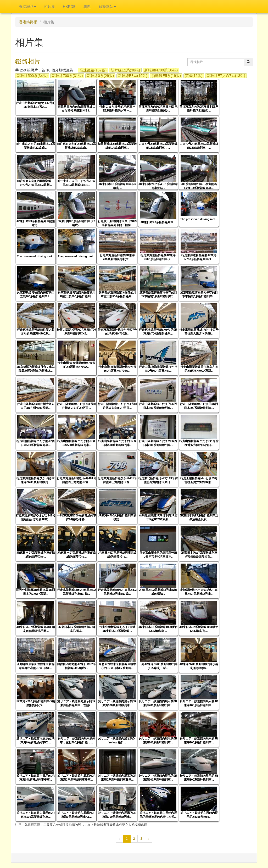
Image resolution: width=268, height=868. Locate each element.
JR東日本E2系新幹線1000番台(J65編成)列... (158, 629)
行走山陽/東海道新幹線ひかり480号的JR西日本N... (158, 369)
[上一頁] (119, 839)
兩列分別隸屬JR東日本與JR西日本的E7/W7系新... (158, 517)
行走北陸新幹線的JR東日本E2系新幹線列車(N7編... (76, 592)
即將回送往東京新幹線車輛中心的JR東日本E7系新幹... (117, 666)
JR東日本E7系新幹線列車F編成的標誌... (76, 629)
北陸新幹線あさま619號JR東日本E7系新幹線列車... (199, 592)
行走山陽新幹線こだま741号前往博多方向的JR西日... (76, 406)
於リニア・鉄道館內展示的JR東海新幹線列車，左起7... (76, 703)
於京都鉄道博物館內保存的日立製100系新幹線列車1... (36, 294)
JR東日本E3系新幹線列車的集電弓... (36, 223)
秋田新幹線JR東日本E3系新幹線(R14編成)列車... (117, 146)
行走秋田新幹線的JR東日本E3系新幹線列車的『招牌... (117, 223)
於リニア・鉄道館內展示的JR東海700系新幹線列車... (158, 703)
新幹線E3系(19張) (133, 76)
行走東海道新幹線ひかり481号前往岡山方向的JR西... (76, 480)
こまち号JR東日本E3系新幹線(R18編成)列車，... (158, 146)
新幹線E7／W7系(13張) (226, 76)
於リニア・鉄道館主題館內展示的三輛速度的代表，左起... (158, 815)
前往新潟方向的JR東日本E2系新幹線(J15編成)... (76, 666)
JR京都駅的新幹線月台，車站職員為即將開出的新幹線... (36, 369)
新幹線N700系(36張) (161, 70)
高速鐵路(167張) (93, 70)
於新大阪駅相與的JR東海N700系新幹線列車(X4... (76, 332)
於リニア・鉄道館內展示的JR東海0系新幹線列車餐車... (36, 778)
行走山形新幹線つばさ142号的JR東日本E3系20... (36, 105)
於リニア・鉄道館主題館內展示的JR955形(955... (199, 815)
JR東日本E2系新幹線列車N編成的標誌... (158, 592)
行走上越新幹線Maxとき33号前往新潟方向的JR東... (199, 480)
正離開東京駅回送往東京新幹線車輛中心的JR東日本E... (36, 666)
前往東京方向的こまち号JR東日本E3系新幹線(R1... (76, 183)
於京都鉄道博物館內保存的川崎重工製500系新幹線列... (77, 294)
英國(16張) (194, 76)
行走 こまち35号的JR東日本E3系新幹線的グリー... (117, 108)
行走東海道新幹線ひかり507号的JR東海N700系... (117, 332)
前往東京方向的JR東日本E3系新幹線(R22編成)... (158, 108)
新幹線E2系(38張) (125, 70)
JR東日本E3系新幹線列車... (158, 222)
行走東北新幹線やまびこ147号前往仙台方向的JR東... (36, 517)
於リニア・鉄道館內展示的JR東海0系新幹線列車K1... (36, 740)
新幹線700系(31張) (67, 76)
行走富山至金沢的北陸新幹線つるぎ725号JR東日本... (158, 555)
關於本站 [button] (107, 7)
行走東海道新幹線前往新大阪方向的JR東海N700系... (36, 332)
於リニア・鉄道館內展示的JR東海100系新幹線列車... (199, 703)
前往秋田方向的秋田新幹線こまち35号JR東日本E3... (77, 108)
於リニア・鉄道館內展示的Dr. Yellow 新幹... (117, 740)
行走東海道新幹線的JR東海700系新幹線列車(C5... (117, 257)
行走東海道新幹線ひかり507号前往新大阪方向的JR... (199, 332)
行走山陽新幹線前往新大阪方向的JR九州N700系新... (36, 406)
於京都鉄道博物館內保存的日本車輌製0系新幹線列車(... (158, 294)
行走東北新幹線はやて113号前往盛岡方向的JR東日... (158, 480)
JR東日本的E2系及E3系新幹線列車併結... (158, 186)
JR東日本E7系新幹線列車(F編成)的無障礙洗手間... (36, 629)
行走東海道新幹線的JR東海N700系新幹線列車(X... (158, 257)
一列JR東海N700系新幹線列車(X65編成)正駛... (158, 666)
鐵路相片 (28, 61)
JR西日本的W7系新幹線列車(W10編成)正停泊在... (199, 555)
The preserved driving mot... (199, 219)
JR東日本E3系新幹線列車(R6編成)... (117, 186)
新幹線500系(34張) (32, 76)
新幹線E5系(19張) (166, 76)
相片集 (49, 7)
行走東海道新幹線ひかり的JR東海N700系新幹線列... (158, 332)
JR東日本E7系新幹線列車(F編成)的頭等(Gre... (36, 555)
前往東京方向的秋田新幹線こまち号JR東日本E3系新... (36, 183)
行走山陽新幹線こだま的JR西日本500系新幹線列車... (158, 406)
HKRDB (69, 7)
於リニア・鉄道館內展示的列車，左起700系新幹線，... (77, 740)
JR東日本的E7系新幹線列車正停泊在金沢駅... (199, 517)
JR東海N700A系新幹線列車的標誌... (117, 517)
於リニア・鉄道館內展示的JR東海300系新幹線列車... (117, 703)
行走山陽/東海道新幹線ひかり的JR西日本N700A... (76, 365)
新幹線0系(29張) (100, 76)
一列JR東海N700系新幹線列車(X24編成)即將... (76, 517)
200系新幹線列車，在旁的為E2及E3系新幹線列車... (199, 186)
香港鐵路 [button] (27, 7)
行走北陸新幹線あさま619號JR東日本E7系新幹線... (117, 629)
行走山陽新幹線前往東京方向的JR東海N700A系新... (199, 369)
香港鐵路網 (28, 22)
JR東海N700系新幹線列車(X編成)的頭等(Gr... (199, 666)
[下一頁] (149, 839)
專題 (87, 7)
